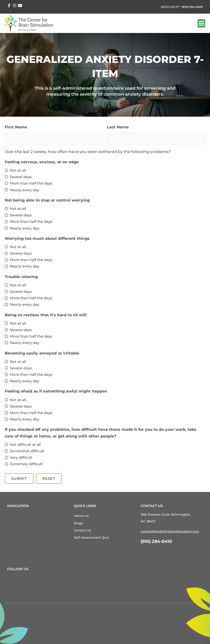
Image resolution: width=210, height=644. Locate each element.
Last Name (118, 127)
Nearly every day (25, 190)
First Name (16, 127)
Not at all (18, 170)
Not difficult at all (25, 445)
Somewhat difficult (27, 451)
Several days (21, 177)
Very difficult (21, 457)
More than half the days (31, 183)
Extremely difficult (26, 464)
